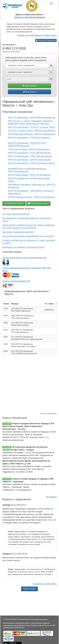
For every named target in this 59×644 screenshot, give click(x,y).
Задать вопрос (29, 589)
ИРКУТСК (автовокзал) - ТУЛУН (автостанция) (29, 138)
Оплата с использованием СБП (16, 281)
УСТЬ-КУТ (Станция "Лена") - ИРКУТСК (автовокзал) (32, 131)
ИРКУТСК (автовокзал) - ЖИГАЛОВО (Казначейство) (32, 118)
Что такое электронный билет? (16, 214)
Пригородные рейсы (38, 204)
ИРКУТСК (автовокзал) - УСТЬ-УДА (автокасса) (29, 153)
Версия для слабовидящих (30, 35)
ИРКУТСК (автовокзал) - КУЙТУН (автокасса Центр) (31, 163)
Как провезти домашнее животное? (18, 232)
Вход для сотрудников (46, 40)
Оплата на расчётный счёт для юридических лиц (24, 258)
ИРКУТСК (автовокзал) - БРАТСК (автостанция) (29, 160)
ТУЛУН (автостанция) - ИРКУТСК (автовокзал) (29, 149)
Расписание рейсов (14, 204)
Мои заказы (30, 92)
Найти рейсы (29, 86)
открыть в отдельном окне (48, 413)
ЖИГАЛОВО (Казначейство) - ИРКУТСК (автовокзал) (32, 134)
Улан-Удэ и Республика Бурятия (29, 17)
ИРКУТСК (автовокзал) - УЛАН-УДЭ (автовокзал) (30, 156)
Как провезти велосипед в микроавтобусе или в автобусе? (29, 236)
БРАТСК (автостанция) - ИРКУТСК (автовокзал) (29, 175)
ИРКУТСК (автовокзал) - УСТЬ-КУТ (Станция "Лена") (32, 127)
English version (50, 35)
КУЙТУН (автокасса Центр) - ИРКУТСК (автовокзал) (31, 197)
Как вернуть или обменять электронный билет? (24, 247)
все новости (51, 497)
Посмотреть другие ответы (45, 584)
